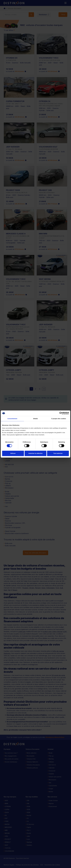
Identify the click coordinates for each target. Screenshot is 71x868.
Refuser (13, 453)
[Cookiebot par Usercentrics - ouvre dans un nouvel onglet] (61, 413)
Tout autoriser (58, 453)
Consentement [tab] (12, 419)
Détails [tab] (35, 419)
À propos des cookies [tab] (59, 419)
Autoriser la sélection (36, 453)
